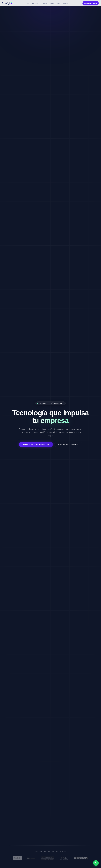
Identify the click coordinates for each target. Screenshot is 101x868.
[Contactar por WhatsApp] (96, 863)
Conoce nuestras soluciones (68, 444)
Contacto (66, 3)
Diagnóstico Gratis (91, 3)
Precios (52, 3)
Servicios (36, 3)
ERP (28, 3)
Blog (58, 3)
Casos (45, 3)
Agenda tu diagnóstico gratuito (36, 444)
